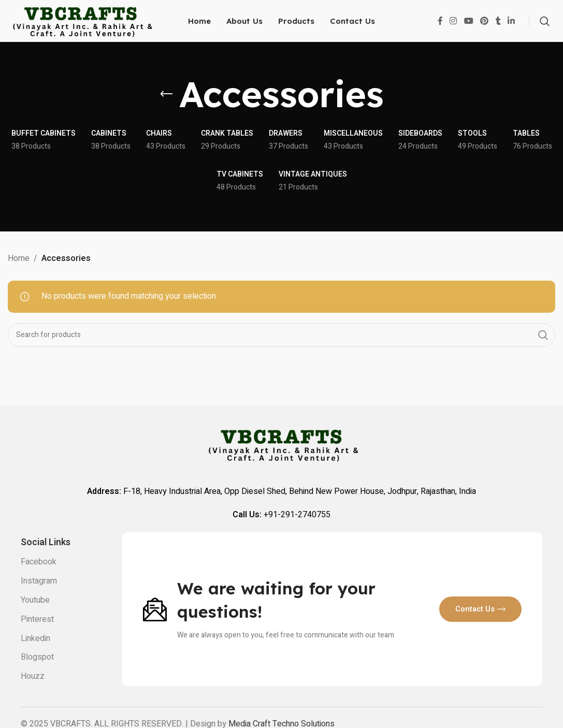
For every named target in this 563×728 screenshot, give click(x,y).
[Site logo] (81, 28)
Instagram (39, 596)
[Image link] (155, 624)
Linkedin (35, 653)
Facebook (39, 577)
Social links (46, 557)
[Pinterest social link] (484, 28)
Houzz (33, 691)
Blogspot (37, 672)
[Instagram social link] (453, 28)
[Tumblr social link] (498, 28)
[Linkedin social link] (511, 28)
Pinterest (37, 634)
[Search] (545, 28)
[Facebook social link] (440, 28)
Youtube (35, 615)
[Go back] (166, 109)
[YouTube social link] (468, 28)
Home (19, 273)
